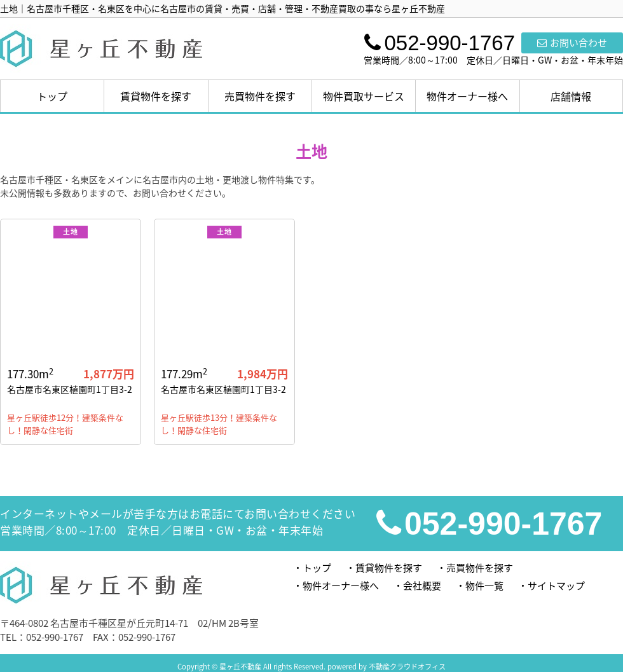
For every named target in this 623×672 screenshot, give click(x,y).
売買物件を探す (260, 96)
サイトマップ (556, 586)
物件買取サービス (364, 96)
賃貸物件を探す (156, 96)
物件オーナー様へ (467, 96)
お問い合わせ (572, 43)
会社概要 (422, 586)
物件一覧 (484, 586)
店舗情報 (571, 96)
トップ (52, 96)
